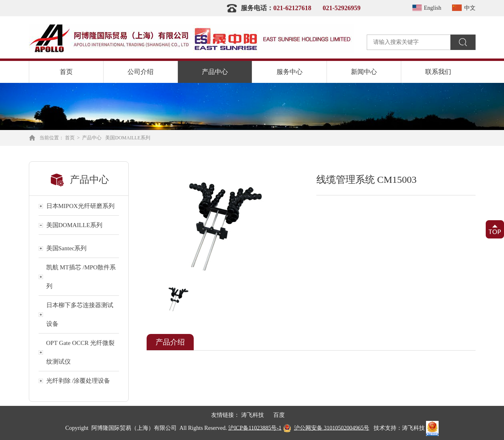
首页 (66, 72)
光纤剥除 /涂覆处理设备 (78, 381)
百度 (279, 415)
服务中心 (290, 72)
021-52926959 (341, 8)
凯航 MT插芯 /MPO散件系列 (81, 277)
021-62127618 (292, 8)
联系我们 (438, 72)
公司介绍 (141, 72)
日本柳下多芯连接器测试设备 (80, 314)
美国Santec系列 (67, 248)
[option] (221, 226)
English (425, 8)
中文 (463, 8)
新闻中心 (364, 72)
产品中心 (215, 72)
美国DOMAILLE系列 (128, 138)
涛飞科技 (253, 415)
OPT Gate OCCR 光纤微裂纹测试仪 (80, 352)
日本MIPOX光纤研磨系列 (80, 206)
